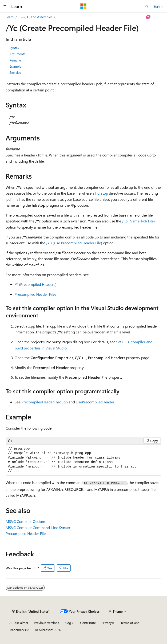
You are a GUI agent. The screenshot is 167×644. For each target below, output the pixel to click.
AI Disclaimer (19, 623)
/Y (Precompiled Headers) (36, 284)
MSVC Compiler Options (26, 521)
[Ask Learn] (149, 17)
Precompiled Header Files (35, 294)
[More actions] (157, 17)
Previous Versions (46, 623)
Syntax (14, 48)
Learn (10, 17)
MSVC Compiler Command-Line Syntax (38, 527)
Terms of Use (130, 623)
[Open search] (147, 6)
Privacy (107, 623)
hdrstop (102, 193)
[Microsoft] (83, 6)
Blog (68, 623)
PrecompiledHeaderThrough (45, 402)
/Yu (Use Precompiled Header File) (74, 243)
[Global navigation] (5, 6)
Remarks (16, 60)
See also (15, 72)
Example (15, 66)
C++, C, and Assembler (35, 17)
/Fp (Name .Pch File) (138, 221)
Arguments (17, 54)
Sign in (158, 6)
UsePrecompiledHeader (95, 402)
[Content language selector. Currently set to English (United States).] (31, 611)
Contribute (88, 623)
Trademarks (18, 630)
